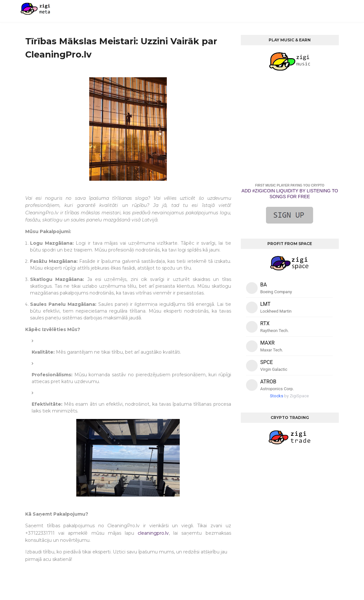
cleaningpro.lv (153, 533)
